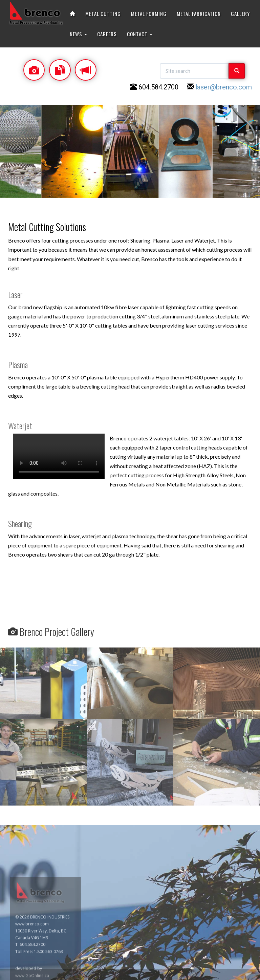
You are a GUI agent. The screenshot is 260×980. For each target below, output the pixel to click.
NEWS (78, 34)
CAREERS (107, 34)
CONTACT (140, 34)
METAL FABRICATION (199, 14)
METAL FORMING (149, 14)
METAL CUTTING (103, 14)
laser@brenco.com (224, 87)
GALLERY (240, 14)
